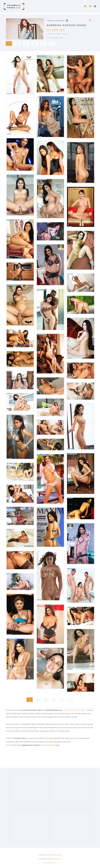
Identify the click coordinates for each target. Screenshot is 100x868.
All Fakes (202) (56, 30)
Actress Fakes (69, 710)
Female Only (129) (57, 34)
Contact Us (50, 745)
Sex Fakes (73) (55, 38)
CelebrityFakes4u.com (53, 855)
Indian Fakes (80, 710)
